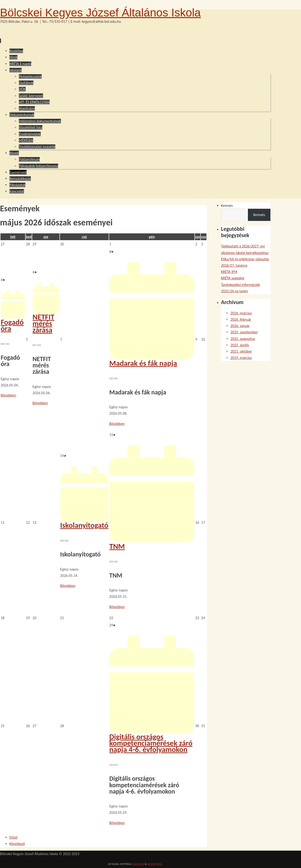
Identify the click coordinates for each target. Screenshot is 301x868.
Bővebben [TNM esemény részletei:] (117, 607)
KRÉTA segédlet (233, 278)
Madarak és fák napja (152, 360)
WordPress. (155, 864)
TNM (152, 543)
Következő (17, 844)
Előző (13, 837)
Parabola (138, 864)
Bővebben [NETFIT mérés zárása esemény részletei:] (40, 403)
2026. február (241, 319)
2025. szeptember (244, 332)
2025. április (240, 345)
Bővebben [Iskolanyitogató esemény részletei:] (68, 586)
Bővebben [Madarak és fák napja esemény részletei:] (117, 424)
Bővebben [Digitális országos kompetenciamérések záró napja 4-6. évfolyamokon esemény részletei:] (117, 823)
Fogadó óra (13, 322)
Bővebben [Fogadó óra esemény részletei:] (8, 395)
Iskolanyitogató (84, 522)
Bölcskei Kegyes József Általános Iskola (100, 13)
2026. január (240, 326)
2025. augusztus (243, 339)
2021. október (241, 351)
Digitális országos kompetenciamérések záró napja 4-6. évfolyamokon (152, 740)
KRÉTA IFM (229, 272)
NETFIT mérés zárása (46, 320)
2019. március (241, 358)
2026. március (241, 313)
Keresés (227, 206)
